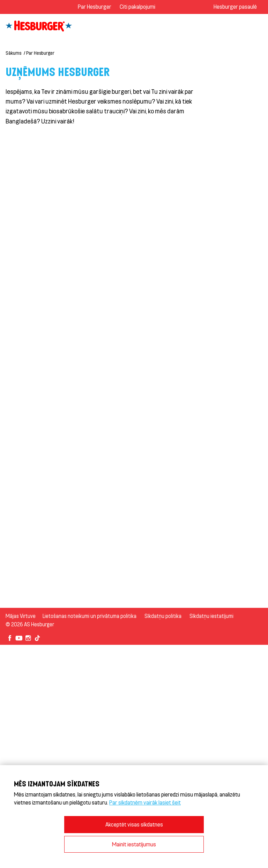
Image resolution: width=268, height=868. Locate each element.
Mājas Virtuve (21, 616)
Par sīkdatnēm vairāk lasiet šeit (145, 802)
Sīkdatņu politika (163, 616)
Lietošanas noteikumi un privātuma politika (90, 616)
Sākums (13, 53)
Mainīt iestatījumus (134, 844)
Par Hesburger (95, 6)
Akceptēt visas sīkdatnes (134, 824)
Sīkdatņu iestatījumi (211, 616)
